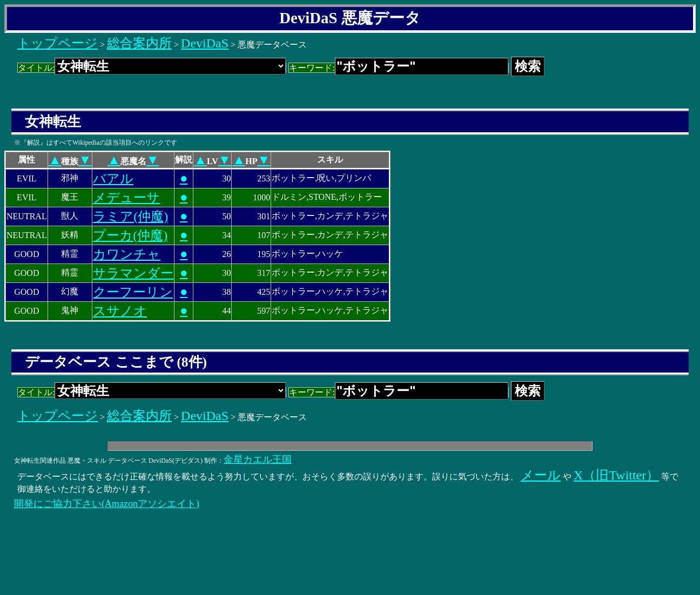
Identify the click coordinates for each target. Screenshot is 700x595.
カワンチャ (127, 254)
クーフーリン (133, 292)
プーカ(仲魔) (130, 235)
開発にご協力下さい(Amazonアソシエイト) (107, 504)
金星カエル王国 (258, 459)
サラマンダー (133, 273)
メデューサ (126, 198)
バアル (113, 179)
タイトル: (152, 68)
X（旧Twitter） (616, 475)
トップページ (58, 43)
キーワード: (398, 68)
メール (541, 475)
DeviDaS (205, 43)
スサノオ (120, 311)
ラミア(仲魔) (130, 217)
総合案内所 (139, 43)
